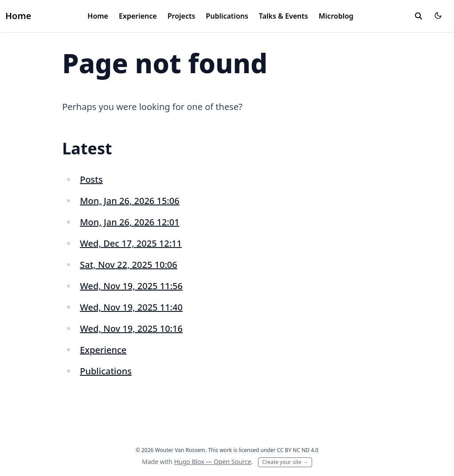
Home (18, 16)
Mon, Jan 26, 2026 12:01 (129, 222)
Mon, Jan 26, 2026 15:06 (129, 201)
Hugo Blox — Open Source (213, 462)
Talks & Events (284, 16)
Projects (182, 16)
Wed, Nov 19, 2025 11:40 (131, 307)
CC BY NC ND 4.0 (298, 450)
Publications (227, 16)
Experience (138, 16)
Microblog (336, 16)
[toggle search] (419, 16)
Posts (91, 179)
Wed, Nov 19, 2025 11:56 (131, 286)
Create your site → (285, 462)
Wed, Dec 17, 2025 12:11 (131, 243)
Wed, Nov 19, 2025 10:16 (131, 328)
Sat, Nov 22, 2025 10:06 (129, 265)
